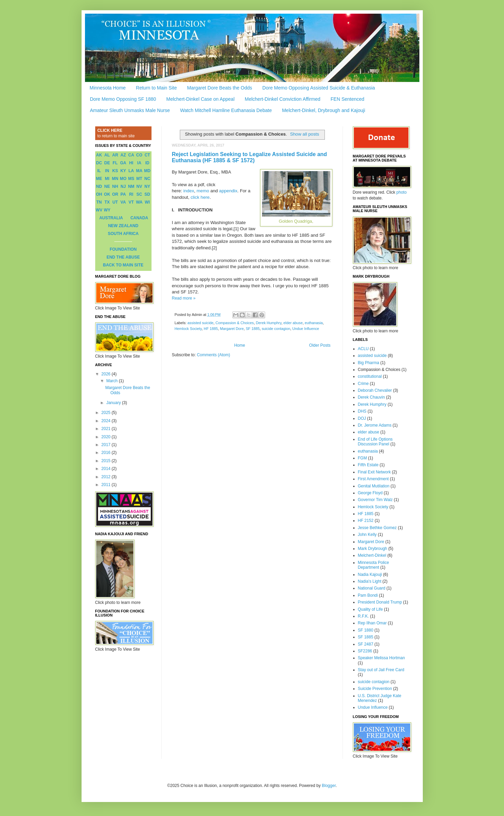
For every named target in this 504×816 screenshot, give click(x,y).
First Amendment (373, 479)
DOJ (362, 418)
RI (131, 194)
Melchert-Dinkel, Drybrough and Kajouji (323, 110)
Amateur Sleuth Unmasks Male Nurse (130, 110)
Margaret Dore (232, 329)
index (189, 191)
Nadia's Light (370, 581)
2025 (106, 413)
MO (123, 179)
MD (147, 171)
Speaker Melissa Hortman (381, 658)
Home (240, 345)
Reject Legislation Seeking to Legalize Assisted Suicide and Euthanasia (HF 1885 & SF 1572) (250, 157)
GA (123, 163)
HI (131, 163)
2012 (106, 477)
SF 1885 (253, 329)
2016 (106, 453)
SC (139, 194)
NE (107, 186)
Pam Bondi (368, 595)
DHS (362, 411)
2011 (106, 485)
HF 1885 (211, 329)
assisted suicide (200, 323)
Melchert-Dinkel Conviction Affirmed (283, 99)
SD (147, 194)
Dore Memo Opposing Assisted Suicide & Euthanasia (319, 88)
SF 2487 (366, 644)
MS (131, 179)
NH (115, 186)
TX (107, 202)
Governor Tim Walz (375, 500)
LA (131, 171)
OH (99, 194)
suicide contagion (276, 329)
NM (131, 186)
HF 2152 (366, 521)
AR (115, 155)
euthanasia (314, 323)
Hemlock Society (188, 329)
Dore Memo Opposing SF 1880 (123, 99)
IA (139, 163)
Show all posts (305, 134)
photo (402, 192)
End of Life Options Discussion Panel (375, 442)
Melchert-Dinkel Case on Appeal (200, 99)
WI (147, 202)
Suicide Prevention (375, 689)
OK (107, 194)
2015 (106, 461)
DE (107, 163)
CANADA (139, 218)
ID (147, 163)
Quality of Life (370, 609)
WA (139, 202)
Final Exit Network (375, 472)
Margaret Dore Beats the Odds (220, 88)
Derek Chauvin (371, 397)
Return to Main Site (156, 88)
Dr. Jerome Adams (375, 425)
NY (147, 186)
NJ (123, 186)
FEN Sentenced (348, 99)
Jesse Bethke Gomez (377, 528)
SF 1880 (366, 630)
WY (107, 210)
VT (131, 202)
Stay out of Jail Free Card (381, 670)
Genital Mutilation (374, 486)
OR (115, 194)
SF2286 (365, 651)
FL (115, 163)
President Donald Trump (380, 602)
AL (107, 155)
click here (200, 197)
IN (107, 171)
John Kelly (367, 535)
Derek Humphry (269, 323)
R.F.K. (364, 616)
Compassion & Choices (235, 323)
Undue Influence (306, 329)
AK (99, 155)
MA (139, 171)
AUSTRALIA (111, 218)
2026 (106, 374)
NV (139, 186)
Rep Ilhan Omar (372, 623)
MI (107, 179)
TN (99, 202)
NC (147, 179)
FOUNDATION (123, 249)
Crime (363, 384)
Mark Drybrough (373, 549)
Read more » (184, 298)
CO (139, 155)
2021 (106, 429)
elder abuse (293, 323)
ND (99, 186)
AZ (123, 155)
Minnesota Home (108, 88)
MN (115, 179)
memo (203, 191)
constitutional (370, 376)
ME (99, 179)
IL (99, 171)
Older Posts (320, 345)
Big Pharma (369, 363)
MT (139, 179)
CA (131, 155)
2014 (106, 469)
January (114, 403)
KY (123, 171)
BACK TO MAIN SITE (123, 265)
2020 (106, 437)
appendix (228, 191)
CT (147, 155)
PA (123, 194)
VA (123, 202)
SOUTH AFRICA (123, 234)
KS (115, 171)
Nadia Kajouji (370, 575)
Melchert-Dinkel (372, 555)
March (112, 381)
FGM (363, 458)
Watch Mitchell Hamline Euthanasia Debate (226, 110)
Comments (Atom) (213, 355)
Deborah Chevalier (375, 390)
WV (99, 210)
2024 (106, 421)
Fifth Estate (368, 465)
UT (115, 202)
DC (99, 163)
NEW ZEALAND (123, 226)
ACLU (363, 349)
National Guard (372, 588)
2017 (106, 445)
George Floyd (370, 493)
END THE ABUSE (123, 257)
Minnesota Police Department (373, 565)
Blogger (329, 786)
